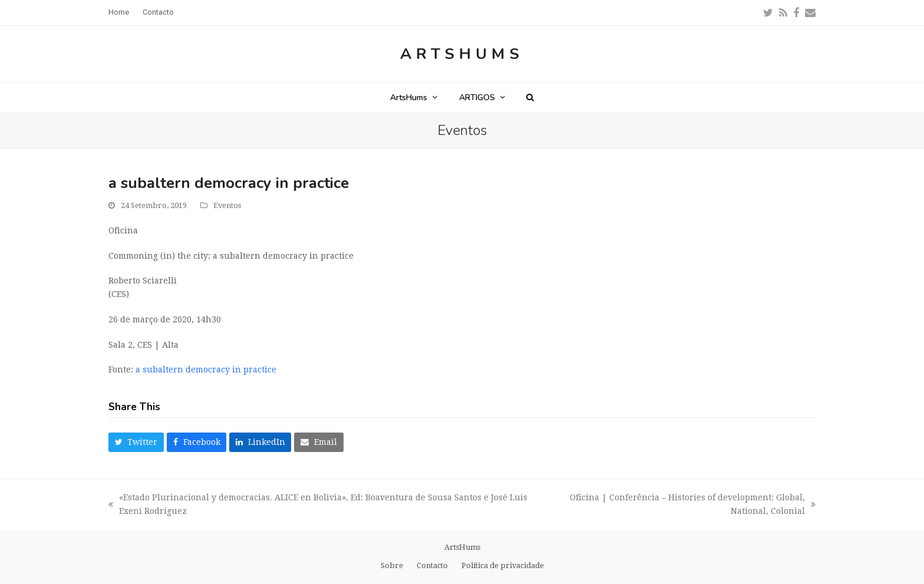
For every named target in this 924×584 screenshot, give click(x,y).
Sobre (392, 565)
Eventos (227, 205)
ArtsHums (462, 54)
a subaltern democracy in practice (206, 369)
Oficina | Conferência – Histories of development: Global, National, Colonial (677, 505)
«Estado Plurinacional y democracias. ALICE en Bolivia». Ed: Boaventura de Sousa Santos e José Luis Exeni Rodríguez (318, 505)
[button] (530, 97)
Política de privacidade (503, 565)
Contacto (432, 565)
